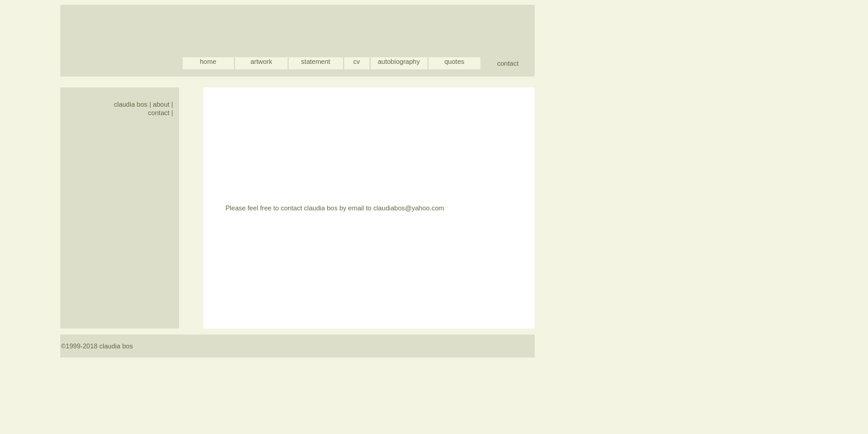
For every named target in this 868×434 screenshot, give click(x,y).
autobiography (399, 61)
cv (357, 61)
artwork (261, 61)
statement (316, 61)
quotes (454, 61)
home (208, 61)
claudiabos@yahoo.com (409, 208)
